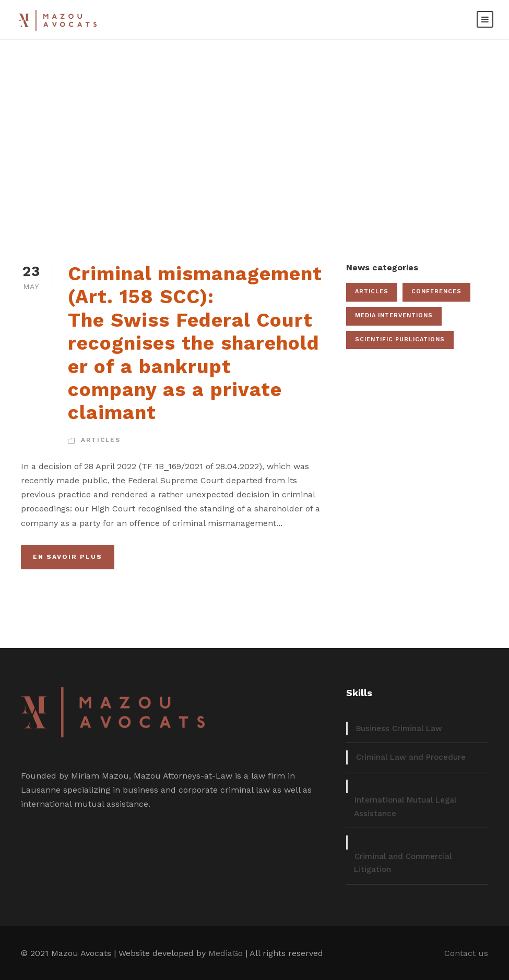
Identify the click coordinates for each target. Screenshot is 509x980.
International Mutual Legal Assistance (405, 807)
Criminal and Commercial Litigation (403, 863)
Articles (101, 440)
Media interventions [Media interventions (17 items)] (394, 315)
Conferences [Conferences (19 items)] (436, 291)
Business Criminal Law (399, 728)
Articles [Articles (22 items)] (372, 291)
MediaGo (226, 953)
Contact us (466, 953)
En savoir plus (68, 557)
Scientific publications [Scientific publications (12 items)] (400, 339)
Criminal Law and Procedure (411, 757)
